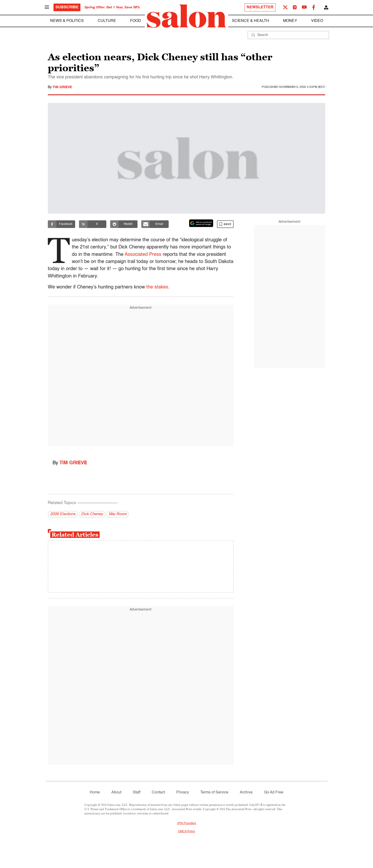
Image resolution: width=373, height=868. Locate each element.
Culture (107, 21)
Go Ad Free (274, 792)
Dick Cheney (92, 514)
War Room (118, 514)
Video (317, 21)
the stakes (157, 287)
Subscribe (67, 7)
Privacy (183, 792)
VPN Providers (186, 823)
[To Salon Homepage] (186, 16)
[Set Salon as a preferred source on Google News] (201, 223)
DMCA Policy (187, 832)
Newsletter (260, 7)
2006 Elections (63, 514)
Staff (137, 792)
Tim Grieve (62, 87)
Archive (246, 792)
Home (95, 792)
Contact (158, 792)
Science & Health (250, 21)
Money (290, 21)
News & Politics (67, 21)
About (116, 792)
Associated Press (144, 255)
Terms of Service (214, 792)
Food (136, 21)
